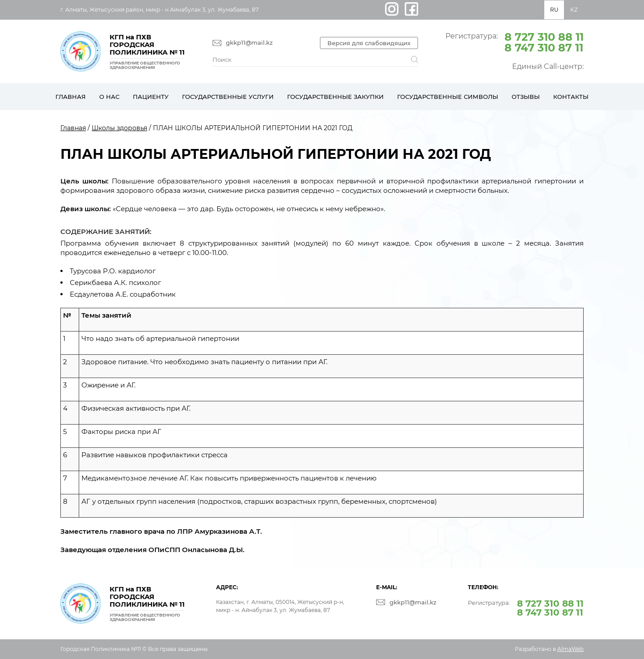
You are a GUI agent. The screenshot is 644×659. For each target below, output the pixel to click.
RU (554, 10)
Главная (71, 97)
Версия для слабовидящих (369, 43)
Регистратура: (515, 42)
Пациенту (151, 97)
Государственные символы (448, 97)
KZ (574, 10)
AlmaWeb (570, 649)
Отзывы (526, 97)
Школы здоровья (119, 128)
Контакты (571, 97)
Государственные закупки (335, 97)
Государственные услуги (228, 97)
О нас (109, 97)
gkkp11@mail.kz (249, 43)
